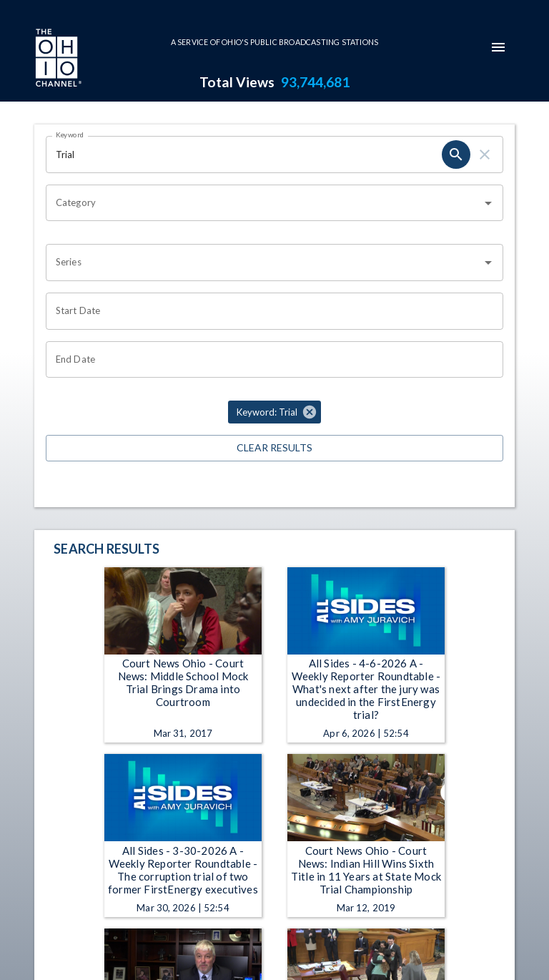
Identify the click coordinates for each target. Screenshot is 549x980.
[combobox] (264, 203)
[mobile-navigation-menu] (498, 47)
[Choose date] (269, 311)
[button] (274, 412)
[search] (456, 155)
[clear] (485, 155)
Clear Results (274, 448)
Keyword (70, 134)
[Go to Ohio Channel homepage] (57, 59)
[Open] (488, 203)
